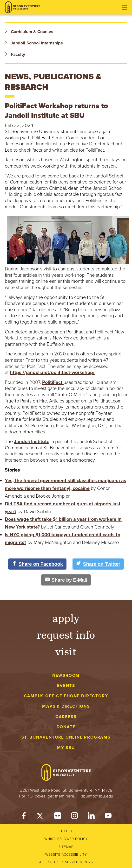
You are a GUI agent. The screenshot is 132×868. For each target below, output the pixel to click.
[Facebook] (24, 817)
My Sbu (66, 748)
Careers (66, 717)
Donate (66, 727)
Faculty (15, 54)
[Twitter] (41, 817)
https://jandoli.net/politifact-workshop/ (52, 373)
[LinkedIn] (91, 817)
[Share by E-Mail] (66, 580)
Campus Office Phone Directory (66, 696)
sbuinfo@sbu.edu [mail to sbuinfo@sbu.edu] (97, 796)
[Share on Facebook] (37, 564)
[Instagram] (74, 817)
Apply (66, 618)
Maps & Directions (66, 706)
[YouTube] (108, 817)
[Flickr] (58, 817)
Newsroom (66, 675)
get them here (61, 796)
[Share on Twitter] (98, 564)
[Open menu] (125, 7)
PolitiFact (53, 382)
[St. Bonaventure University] (22, 7)
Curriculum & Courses (29, 32)
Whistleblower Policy (66, 839)
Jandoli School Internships (34, 43)
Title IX (66, 831)
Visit (66, 651)
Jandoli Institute (32, 442)
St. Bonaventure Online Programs (66, 737)
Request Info (66, 634)
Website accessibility (66, 855)
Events (66, 686)
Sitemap (66, 847)
